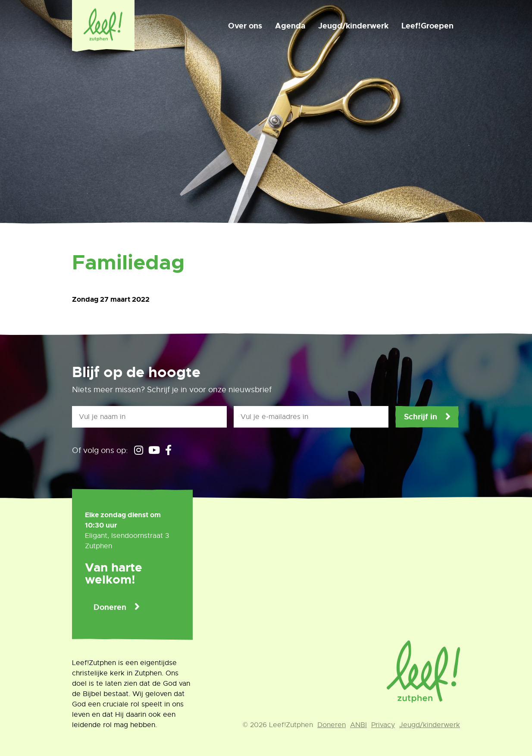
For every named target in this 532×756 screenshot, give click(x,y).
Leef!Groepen (427, 26)
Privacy (383, 725)
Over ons (245, 26)
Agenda (290, 26)
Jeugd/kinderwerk (353, 26)
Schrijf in (421, 417)
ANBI (358, 725)
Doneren (110, 607)
